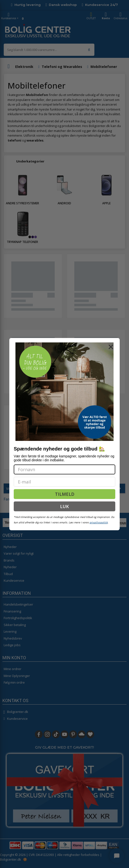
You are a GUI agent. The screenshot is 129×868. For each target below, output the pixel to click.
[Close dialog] (111, 347)
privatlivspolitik (99, 522)
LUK (64, 506)
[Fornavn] (64, 469)
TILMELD (65, 494)
